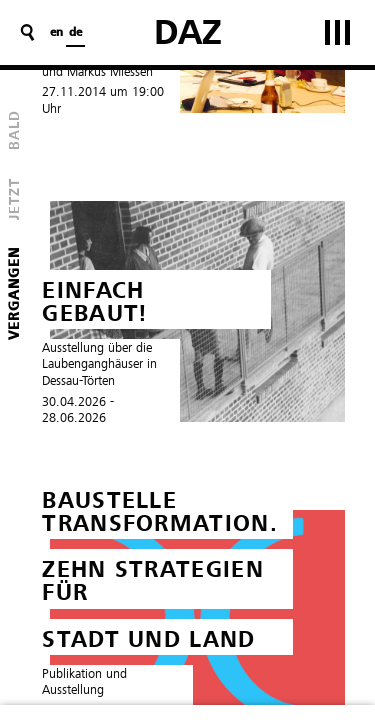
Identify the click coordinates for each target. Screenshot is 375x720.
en (56, 33)
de (75, 33)
